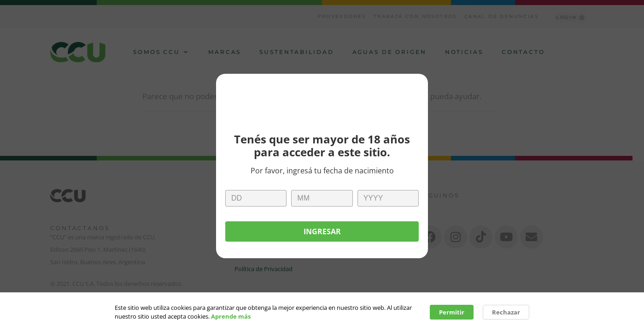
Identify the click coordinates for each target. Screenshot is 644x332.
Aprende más (231, 318)
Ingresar (322, 231)
